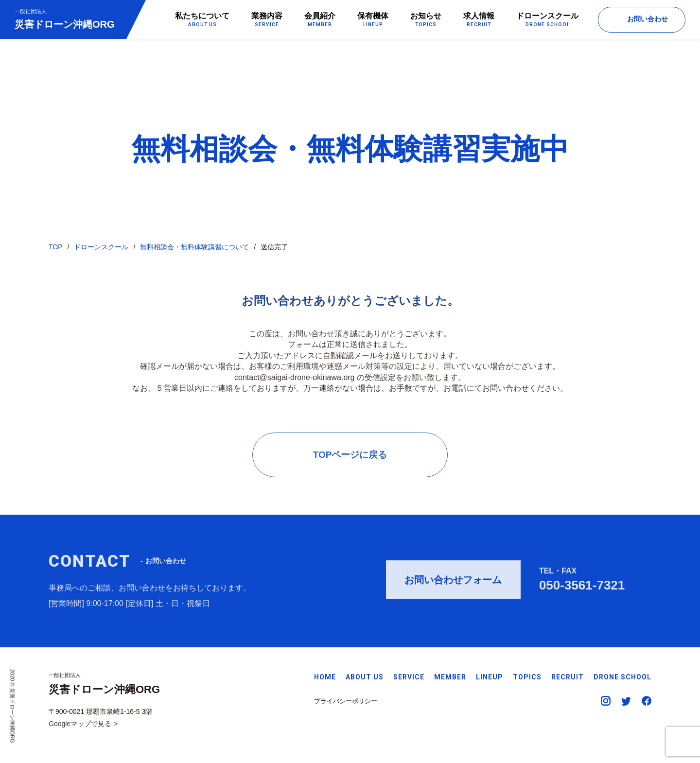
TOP (56, 247)
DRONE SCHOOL (622, 677)
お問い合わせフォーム (453, 583)
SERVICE (409, 677)
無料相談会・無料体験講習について (194, 247)
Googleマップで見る (80, 724)
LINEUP (490, 677)
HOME (325, 677)
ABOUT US (365, 677)
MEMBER (450, 677)
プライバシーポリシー (346, 701)
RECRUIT (568, 677)
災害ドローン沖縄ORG (65, 19)
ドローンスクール (101, 247)
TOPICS (527, 677)
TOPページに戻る (350, 457)
